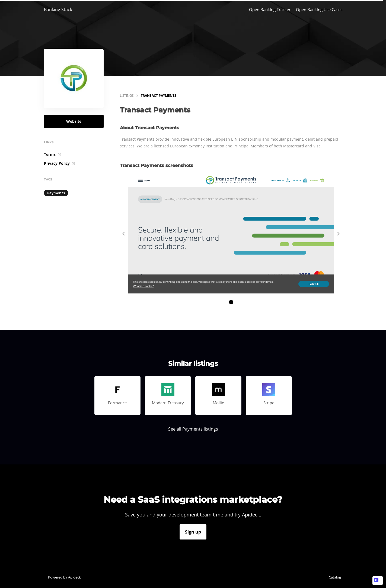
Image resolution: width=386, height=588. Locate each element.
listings (127, 96)
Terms (53, 154)
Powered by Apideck (64, 577)
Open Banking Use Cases (319, 9)
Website (74, 121)
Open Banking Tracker (270, 9)
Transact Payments (159, 96)
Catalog (335, 577)
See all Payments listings (193, 429)
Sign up (193, 532)
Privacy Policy (60, 163)
